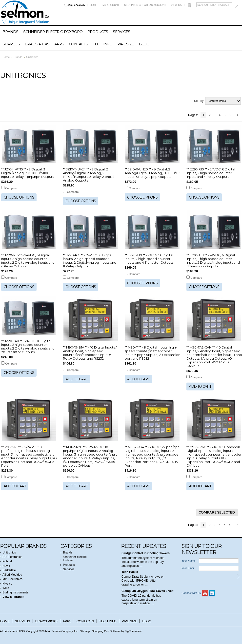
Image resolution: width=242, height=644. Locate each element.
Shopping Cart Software (106, 631)
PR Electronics (12, 557)
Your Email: (188, 568)
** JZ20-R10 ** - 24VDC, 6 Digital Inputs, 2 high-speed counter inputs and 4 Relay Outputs (211, 173)
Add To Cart (77, 379)
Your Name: (189, 561)
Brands (10, 32)
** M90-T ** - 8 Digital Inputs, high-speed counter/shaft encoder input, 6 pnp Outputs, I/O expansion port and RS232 (152, 353)
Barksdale (9, 570)
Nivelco (7, 584)
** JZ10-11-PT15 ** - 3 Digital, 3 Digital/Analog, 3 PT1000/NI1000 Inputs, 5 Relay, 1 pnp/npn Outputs (28, 173)
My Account (111, 5)
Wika (6, 588)
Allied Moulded (12, 575)
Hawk (6, 566)
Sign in (129, 5)
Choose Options (19, 197)
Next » (238, 115)
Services (121, 32)
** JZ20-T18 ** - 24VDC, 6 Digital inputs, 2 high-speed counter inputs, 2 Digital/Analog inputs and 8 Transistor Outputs (213, 261)
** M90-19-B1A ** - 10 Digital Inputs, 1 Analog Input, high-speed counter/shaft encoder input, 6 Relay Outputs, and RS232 (90, 353)
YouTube (205, 593)
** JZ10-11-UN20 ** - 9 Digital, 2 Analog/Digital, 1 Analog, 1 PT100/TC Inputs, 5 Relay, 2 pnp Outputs (152, 173)
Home (94, 5)
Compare (11, 188)
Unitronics (9, 552)
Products (98, 32)
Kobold (7, 561)
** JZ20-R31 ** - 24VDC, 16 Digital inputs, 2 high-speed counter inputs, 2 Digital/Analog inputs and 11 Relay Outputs (90, 261)
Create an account (152, 5)
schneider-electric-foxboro (53, 32)
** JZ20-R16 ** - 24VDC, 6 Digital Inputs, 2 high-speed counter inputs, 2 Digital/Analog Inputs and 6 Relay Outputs (28, 261)
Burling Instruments (15, 592)
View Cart (178, 5)
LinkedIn (212, 593)
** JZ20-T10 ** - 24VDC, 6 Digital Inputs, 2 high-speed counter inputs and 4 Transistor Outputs (149, 259)
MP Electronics (12, 579)
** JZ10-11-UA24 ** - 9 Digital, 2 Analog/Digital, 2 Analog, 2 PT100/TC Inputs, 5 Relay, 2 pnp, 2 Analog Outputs (89, 175)
